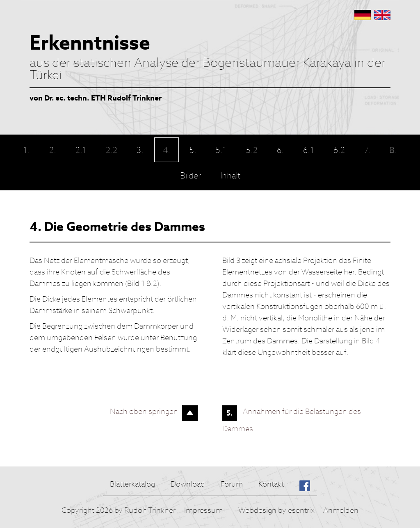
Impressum (203, 510)
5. (230, 413)
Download (188, 484)
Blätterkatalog (132, 484)
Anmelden (341, 510)
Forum (232, 484)
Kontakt (271, 484)
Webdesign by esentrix (276, 510)
